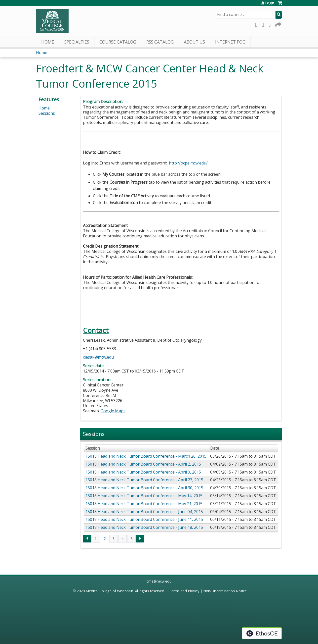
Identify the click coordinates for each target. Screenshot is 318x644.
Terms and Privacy (184, 591)
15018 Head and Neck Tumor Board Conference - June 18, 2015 (144, 527)
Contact (96, 330)
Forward (278, 24)
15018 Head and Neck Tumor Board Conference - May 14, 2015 (144, 496)
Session (93, 448)
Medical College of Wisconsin (109, 591)
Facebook (258, 24)
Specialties (77, 42)
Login (270, 3)
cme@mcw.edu (159, 581)
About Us (194, 42)
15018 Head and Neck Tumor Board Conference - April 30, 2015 (144, 488)
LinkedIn (271, 24)
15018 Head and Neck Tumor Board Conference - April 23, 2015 (144, 480)
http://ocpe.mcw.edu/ (188, 163)
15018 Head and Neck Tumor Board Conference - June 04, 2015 (144, 512)
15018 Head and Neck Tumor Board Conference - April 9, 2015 (143, 472)
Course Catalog (118, 42)
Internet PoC (230, 42)
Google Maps (113, 411)
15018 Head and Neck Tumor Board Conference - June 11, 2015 (144, 519)
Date (215, 448)
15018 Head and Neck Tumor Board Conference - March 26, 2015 (146, 456)
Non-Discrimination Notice (225, 591)
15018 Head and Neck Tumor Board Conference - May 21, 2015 (144, 504)
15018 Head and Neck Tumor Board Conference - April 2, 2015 (143, 464)
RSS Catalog (160, 42)
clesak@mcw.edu (98, 357)
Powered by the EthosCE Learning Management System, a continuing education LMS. (262, 633)
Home (48, 42)
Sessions (47, 113)
